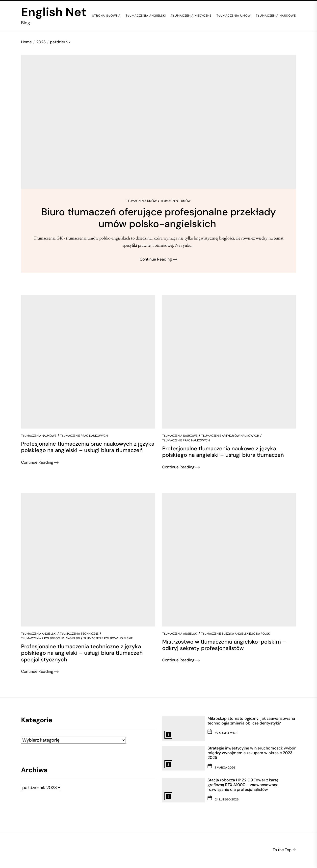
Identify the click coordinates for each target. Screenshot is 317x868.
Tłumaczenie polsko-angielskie (108, 638)
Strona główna (106, 16)
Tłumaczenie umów (176, 201)
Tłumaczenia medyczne (191, 16)
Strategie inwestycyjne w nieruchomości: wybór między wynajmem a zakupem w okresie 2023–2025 (252, 753)
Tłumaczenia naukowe (276, 16)
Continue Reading (158, 259)
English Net (54, 12)
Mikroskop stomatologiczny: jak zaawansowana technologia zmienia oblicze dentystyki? (251, 721)
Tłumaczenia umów (234, 16)
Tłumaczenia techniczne (79, 634)
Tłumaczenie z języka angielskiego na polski (236, 634)
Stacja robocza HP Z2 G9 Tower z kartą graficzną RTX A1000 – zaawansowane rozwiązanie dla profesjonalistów (243, 785)
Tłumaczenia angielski (146, 16)
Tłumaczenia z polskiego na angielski (50, 638)
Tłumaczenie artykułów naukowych (230, 436)
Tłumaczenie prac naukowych (84, 436)
